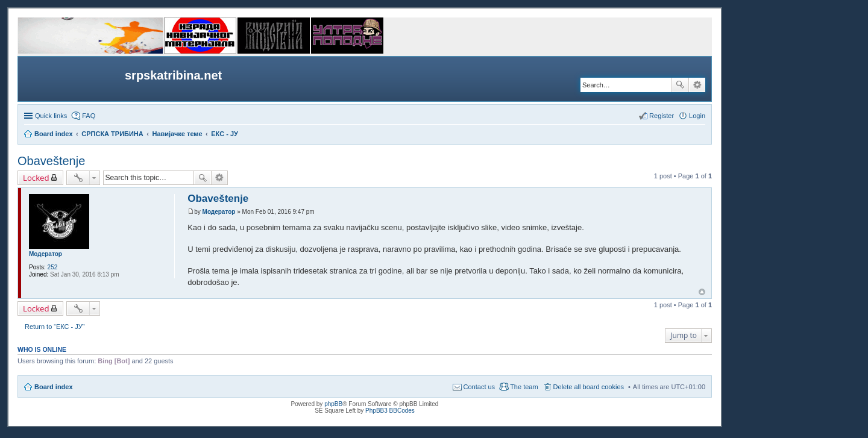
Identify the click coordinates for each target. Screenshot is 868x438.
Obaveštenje (51, 161)
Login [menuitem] (697, 116)
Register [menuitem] (662, 116)
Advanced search (697, 85)
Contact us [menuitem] (480, 387)
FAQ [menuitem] (89, 116)
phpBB (333, 404)
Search (680, 85)
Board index (54, 387)
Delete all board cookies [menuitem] (589, 387)
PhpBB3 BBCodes (390, 411)
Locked (36, 178)
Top (702, 292)
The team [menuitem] (524, 387)
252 (53, 267)
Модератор (46, 254)
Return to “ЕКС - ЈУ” (55, 327)
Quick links (51, 116)
